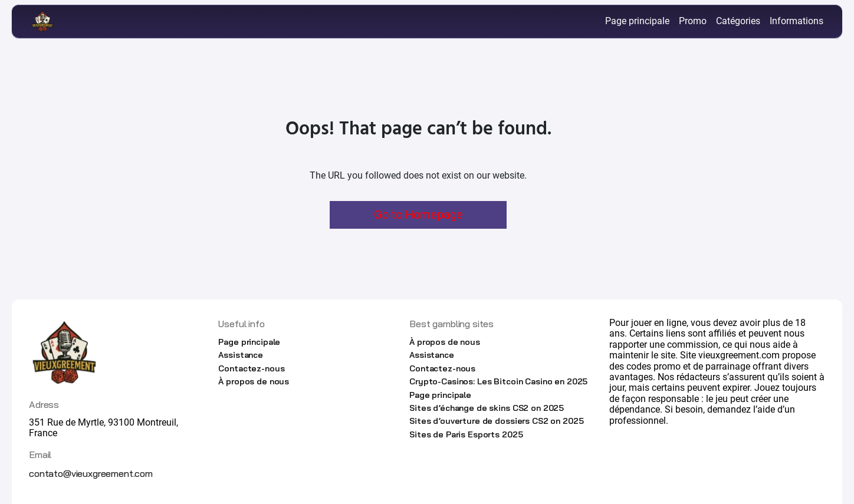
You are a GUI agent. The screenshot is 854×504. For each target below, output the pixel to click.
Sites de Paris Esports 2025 (466, 434)
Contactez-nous (251, 368)
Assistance (241, 355)
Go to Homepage (418, 215)
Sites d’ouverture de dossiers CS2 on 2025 (496, 421)
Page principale (637, 21)
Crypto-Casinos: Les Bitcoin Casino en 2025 (498, 381)
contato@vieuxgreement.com (91, 473)
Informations (796, 21)
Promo (693, 21)
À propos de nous (254, 381)
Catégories (738, 21)
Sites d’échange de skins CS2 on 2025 (487, 408)
